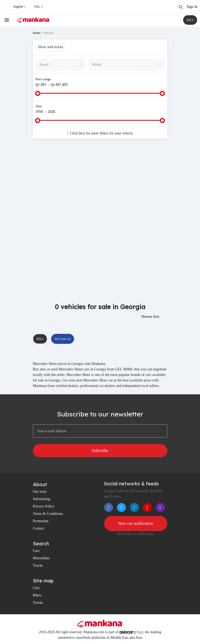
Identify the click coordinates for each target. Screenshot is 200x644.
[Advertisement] (100, 185)
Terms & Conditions (48, 514)
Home (37, 33)
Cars (36, 551)
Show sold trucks (51, 47)
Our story (40, 492)
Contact (39, 528)
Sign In (192, 7)
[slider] (38, 93)
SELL (190, 20)
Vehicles (48, 33)
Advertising (42, 499)
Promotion (41, 521)
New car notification (136, 523)
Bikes (37, 595)
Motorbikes (42, 558)
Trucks (38, 565)
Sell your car (63, 339)
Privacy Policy (44, 506)
